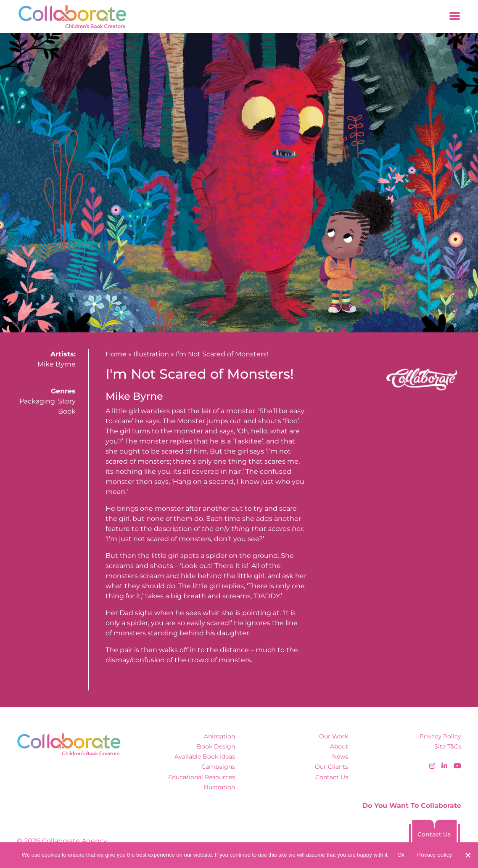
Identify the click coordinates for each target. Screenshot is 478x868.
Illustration (151, 354)
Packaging (37, 401)
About (339, 746)
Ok (401, 855)
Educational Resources (202, 777)
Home (116, 354)
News (340, 757)
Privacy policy (434, 855)
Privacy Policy (440, 736)
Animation (219, 736)
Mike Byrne (57, 364)
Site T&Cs (448, 746)
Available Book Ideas (205, 757)
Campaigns (218, 767)
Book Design (216, 746)
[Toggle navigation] (455, 17)
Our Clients (331, 767)
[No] (467, 855)
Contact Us (332, 777)
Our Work (334, 736)
